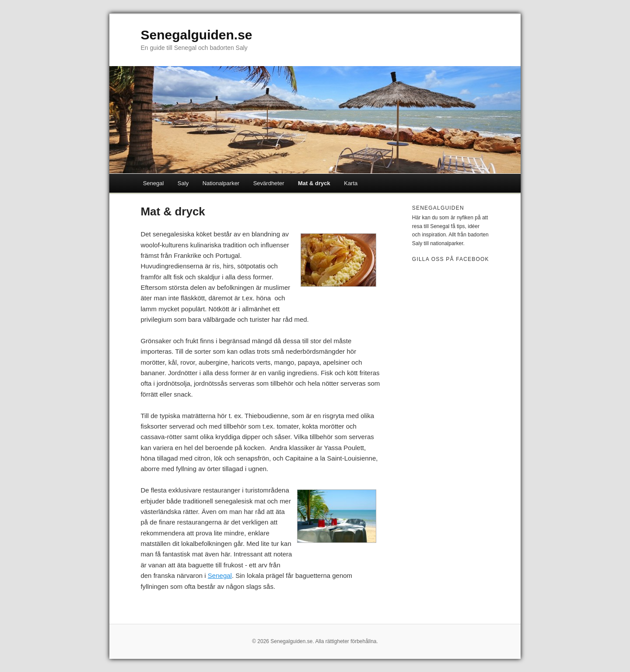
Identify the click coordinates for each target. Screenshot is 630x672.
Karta (351, 183)
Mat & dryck (314, 183)
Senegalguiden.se (196, 35)
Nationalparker (221, 183)
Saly (183, 183)
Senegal (154, 183)
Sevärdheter (269, 183)
